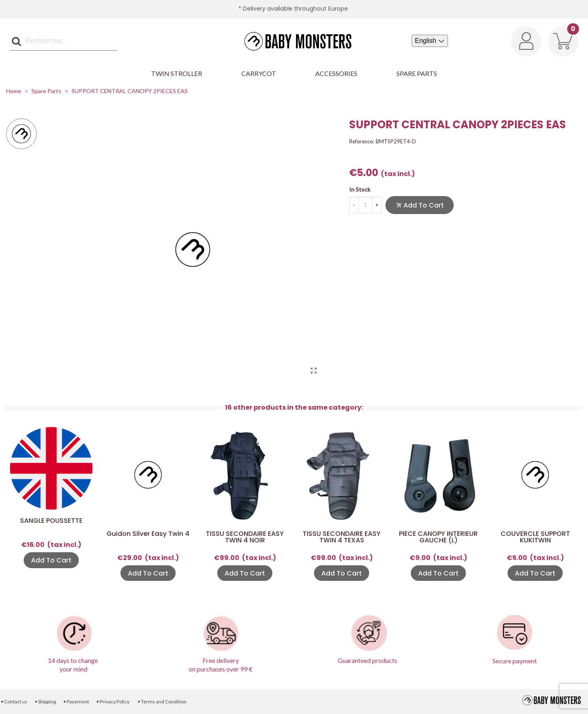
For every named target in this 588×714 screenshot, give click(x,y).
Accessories (336, 73)
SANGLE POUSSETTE (51, 521)
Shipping (45, 702)
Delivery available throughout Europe (295, 9)
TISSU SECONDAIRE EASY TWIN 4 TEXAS (342, 537)
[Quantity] (365, 205)
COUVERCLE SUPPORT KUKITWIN (535, 537)
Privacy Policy (113, 702)
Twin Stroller (177, 73)
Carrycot (259, 73)
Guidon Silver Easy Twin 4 (148, 534)
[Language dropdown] (430, 41)
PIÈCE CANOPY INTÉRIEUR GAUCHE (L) (438, 537)
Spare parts (417, 73)
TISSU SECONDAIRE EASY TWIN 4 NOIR (245, 537)
